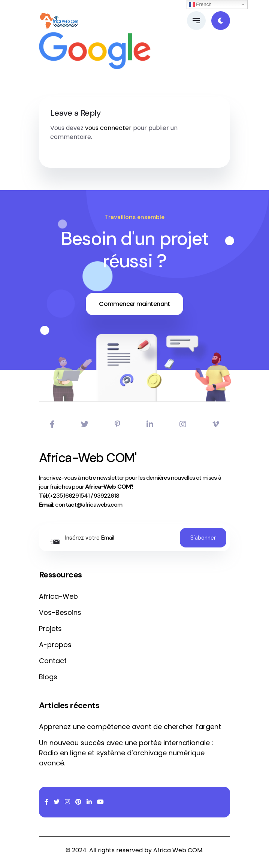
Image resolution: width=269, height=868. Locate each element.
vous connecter (108, 128)
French (200, 4)
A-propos (55, 645)
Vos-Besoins (60, 612)
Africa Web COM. (178, 850)
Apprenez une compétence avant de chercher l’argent (130, 727)
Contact (53, 661)
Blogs (48, 677)
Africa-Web (58, 596)
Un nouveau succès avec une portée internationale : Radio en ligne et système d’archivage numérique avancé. (126, 753)
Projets (50, 629)
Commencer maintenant (134, 304)
